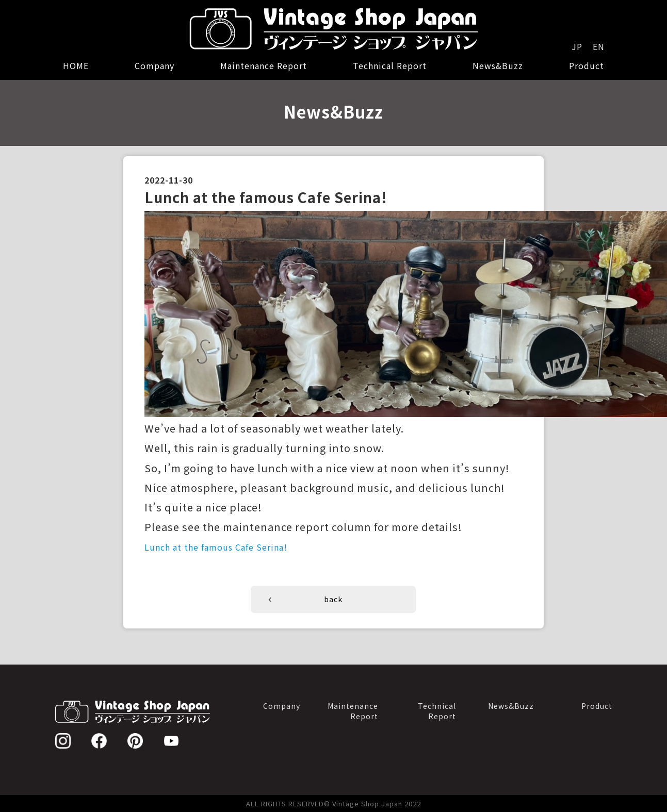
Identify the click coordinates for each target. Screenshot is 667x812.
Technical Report (390, 65)
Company (154, 65)
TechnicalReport (437, 711)
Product (587, 65)
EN (599, 46)
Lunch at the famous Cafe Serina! (216, 547)
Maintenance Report (264, 65)
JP (577, 46)
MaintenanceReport (353, 711)
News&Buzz (498, 65)
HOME (76, 65)
